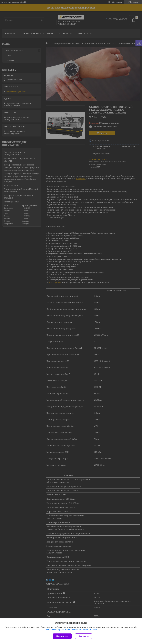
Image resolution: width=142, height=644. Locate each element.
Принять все (62, 636)
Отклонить (84, 636)
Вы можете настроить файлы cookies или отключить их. (70, 630)
